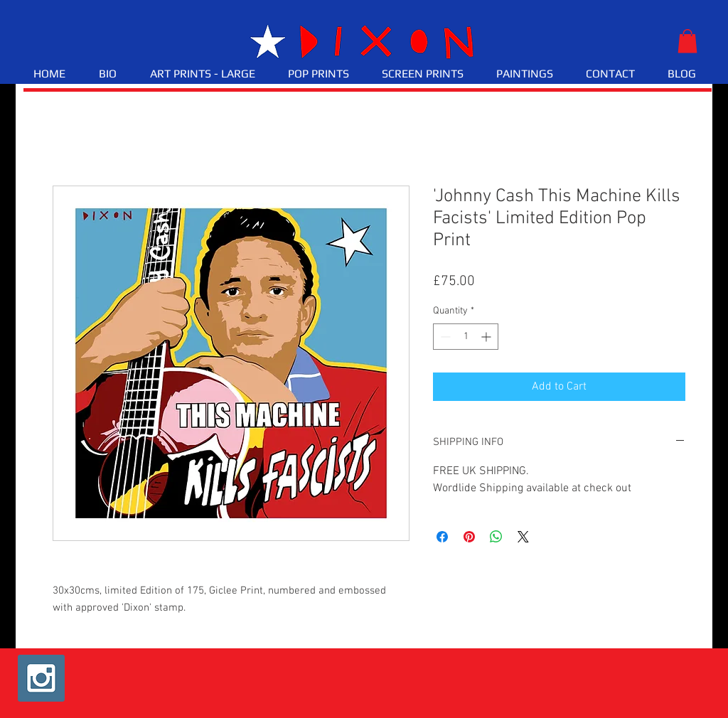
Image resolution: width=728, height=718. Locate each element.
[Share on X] (523, 537)
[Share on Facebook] (442, 537)
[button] (687, 41)
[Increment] (487, 337)
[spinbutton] (466, 337)
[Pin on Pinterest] (469, 537)
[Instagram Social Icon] (41, 678)
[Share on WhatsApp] (496, 537)
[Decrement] (444, 337)
